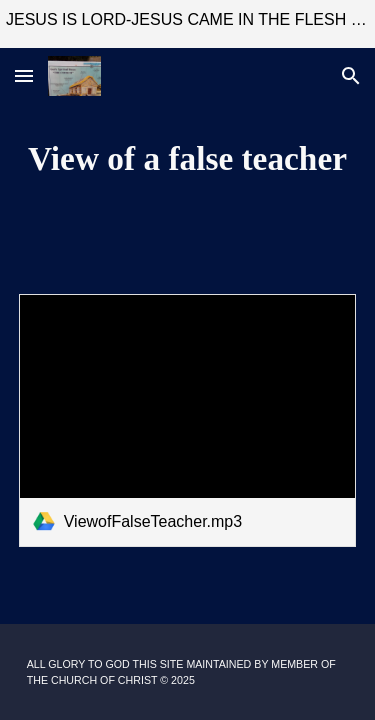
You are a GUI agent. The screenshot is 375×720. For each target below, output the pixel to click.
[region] (187, 24)
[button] (24, 75)
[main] (188, 159)
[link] (188, 420)
